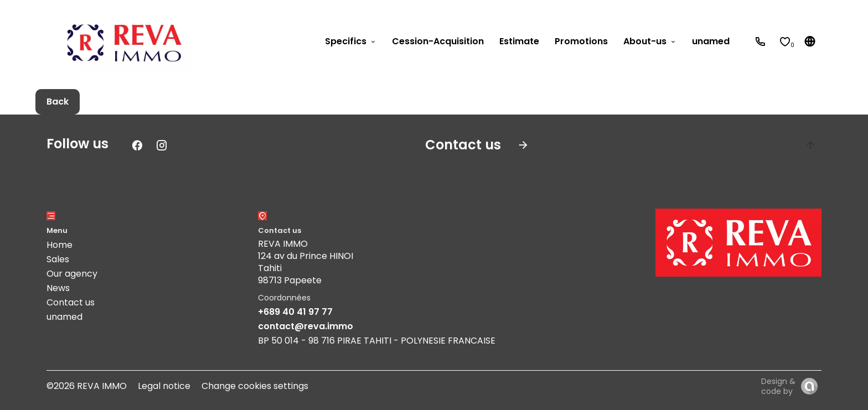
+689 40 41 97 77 (295, 312)
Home (60, 245)
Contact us (71, 302)
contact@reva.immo (306, 326)
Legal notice (164, 386)
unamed (64, 317)
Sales (58, 259)
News (58, 288)
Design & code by (778, 386)
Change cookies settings (255, 386)
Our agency (72, 274)
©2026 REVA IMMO (87, 386)
